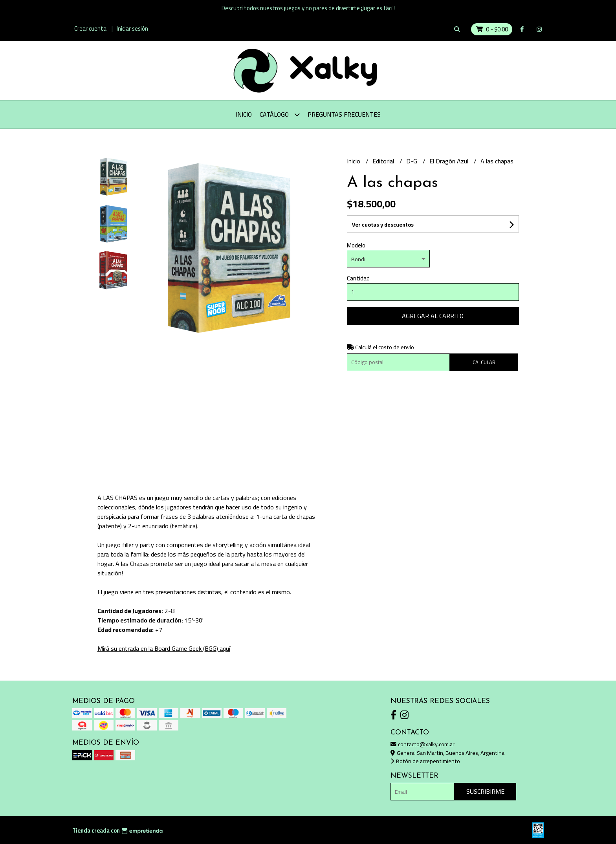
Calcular (484, 362)
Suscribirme (485, 791)
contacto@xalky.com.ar (423, 744)
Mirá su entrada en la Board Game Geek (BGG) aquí (164, 648)
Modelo (356, 245)
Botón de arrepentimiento (425, 761)
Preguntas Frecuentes (344, 114)
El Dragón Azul (450, 161)
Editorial (384, 161)
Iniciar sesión (132, 28)
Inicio (244, 114)
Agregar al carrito (433, 316)
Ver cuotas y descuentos (383, 225)
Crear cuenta (90, 28)
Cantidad (358, 278)
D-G (412, 161)
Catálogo (280, 114)
